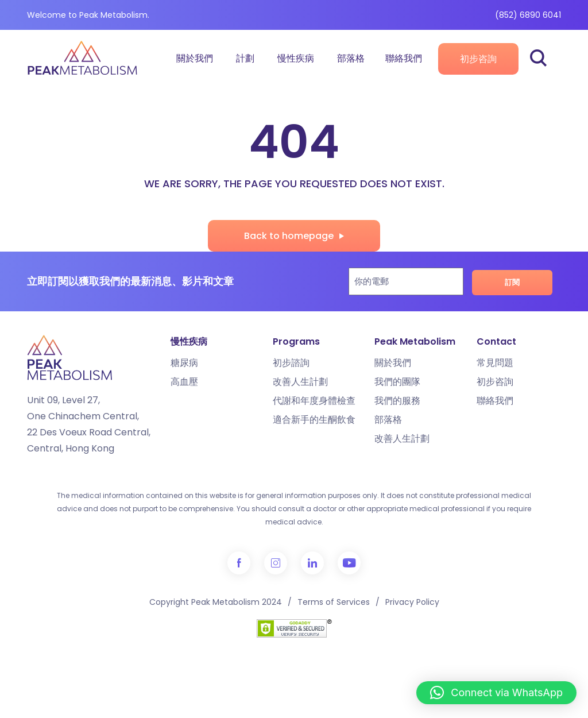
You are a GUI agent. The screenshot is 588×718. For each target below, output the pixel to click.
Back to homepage (289, 236)
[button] (496, 693)
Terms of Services (334, 602)
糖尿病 (184, 363)
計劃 (245, 58)
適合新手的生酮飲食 (314, 420)
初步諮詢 (291, 363)
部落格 (351, 58)
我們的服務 (397, 401)
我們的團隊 (397, 382)
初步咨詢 (478, 59)
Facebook (239, 563)
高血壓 (184, 382)
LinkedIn (312, 563)
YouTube (349, 563)
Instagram (276, 563)
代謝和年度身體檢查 (314, 401)
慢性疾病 (296, 58)
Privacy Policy (412, 602)
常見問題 (495, 363)
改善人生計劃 (300, 382)
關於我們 (195, 58)
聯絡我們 (404, 58)
